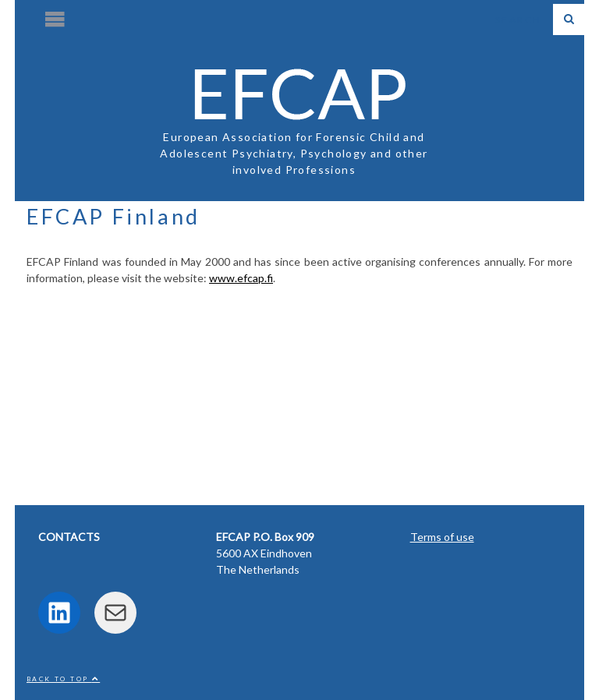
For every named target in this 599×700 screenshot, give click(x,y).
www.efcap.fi (241, 278)
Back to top (63, 679)
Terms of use (442, 537)
